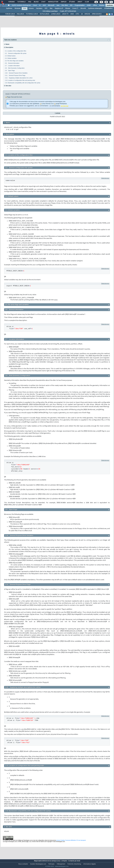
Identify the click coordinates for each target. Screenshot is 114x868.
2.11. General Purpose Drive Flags (15, 75)
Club (87, 2)
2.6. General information (12, 63)
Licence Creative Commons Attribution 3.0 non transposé (71, 840)
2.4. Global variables (11, 58)
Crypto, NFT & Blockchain (68, 11)
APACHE (87, 14)
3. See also (8, 86)
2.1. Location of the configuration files (16, 51)
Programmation (80, 5)
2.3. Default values (10, 56)
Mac (51, 8)
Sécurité (83, 8)
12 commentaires (55, 106)
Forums (11, 2)
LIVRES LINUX (56, 14)
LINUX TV (65, 14)
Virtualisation (108, 8)
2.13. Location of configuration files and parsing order (20, 80)
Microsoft (51, 5)
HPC (46, 8)
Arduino (31, 8)
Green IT (75, 8)
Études (72, 2)
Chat (43, 2)
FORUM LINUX (10, 14)
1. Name (7, 44)
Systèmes (110, 5)
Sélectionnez (105, 178)
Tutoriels (21, 2)
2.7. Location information (12, 66)
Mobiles (102, 5)
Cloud (35, 5)
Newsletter (53, 2)
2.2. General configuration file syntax (16, 53)
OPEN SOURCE (97, 14)
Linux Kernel (46, 104)
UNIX (72, 14)
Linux (25, 8)
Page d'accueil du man (15, 97)
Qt (82, 14)
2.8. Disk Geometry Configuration (15, 68)
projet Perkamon (61, 104)
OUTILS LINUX (44, 14)
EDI (71, 5)
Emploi (63, 2)
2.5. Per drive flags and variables (14, 61)
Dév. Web (65, 5)
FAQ (29, 2)
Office (95, 5)
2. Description (9, 47)
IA (40, 5)
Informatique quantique (50, 11)
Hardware (39, 8)
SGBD (89, 5)
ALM (44, 5)
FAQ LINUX (20, 14)
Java (58, 5)
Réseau (68, 8)
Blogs (36, 2)
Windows (18, 8)
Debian (37, 104)
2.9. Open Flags (10, 71)
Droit (80, 2)
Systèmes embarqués (95, 8)
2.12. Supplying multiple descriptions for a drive (19, 78)
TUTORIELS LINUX (32, 14)
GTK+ (77, 14)
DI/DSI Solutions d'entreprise (21, 5)
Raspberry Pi (59, 8)
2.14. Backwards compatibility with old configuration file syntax (23, 83)
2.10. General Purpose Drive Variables (16, 73)
